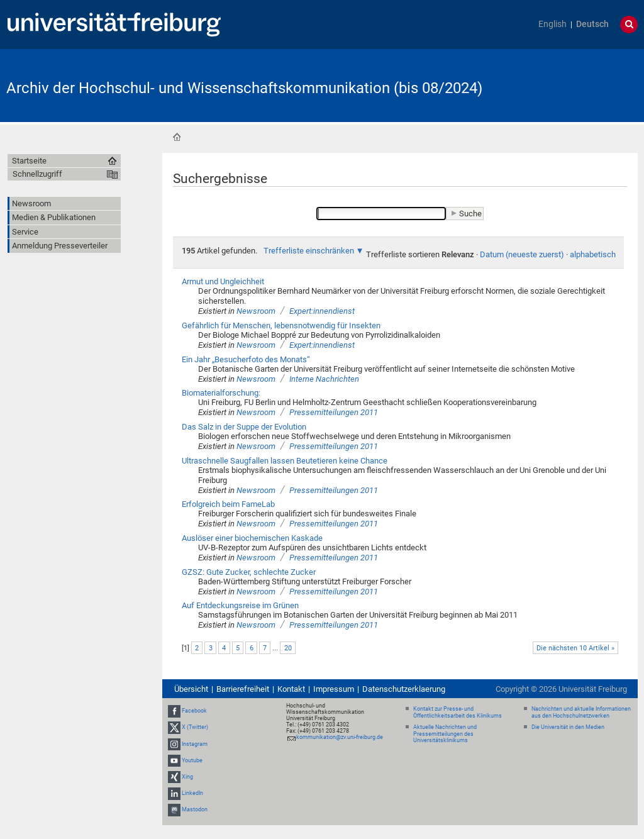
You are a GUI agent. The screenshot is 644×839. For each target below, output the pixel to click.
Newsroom (256, 311)
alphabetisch (593, 254)
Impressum (334, 689)
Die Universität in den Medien (568, 727)
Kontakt (291, 689)
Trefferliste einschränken (309, 251)
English (552, 24)
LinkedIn (192, 793)
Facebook (194, 711)
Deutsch (592, 24)
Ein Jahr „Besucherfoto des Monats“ (246, 359)
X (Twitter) (195, 727)
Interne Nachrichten (324, 379)
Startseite (177, 137)
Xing (187, 777)
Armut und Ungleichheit (223, 281)
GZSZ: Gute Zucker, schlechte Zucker (249, 572)
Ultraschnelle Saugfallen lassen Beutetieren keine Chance (285, 461)
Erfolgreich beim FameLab (228, 504)
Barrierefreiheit (243, 689)
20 (288, 648)
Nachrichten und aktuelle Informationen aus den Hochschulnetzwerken (581, 712)
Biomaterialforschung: (221, 393)
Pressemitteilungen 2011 (334, 412)
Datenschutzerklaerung (404, 689)
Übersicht (191, 689)
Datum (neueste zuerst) (522, 254)
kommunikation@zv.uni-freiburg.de (340, 737)
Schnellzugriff (37, 174)
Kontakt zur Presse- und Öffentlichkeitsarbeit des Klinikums (458, 712)
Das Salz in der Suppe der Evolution (244, 427)
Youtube (192, 760)
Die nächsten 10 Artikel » (575, 648)
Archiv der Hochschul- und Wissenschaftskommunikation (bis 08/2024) (244, 88)
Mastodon (195, 809)
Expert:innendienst (322, 311)
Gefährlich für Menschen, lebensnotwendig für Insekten (281, 325)
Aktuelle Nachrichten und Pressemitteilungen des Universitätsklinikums (445, 734)
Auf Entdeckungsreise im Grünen (240, 605)
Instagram (195, 744)
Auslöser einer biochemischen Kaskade (252, 538)
